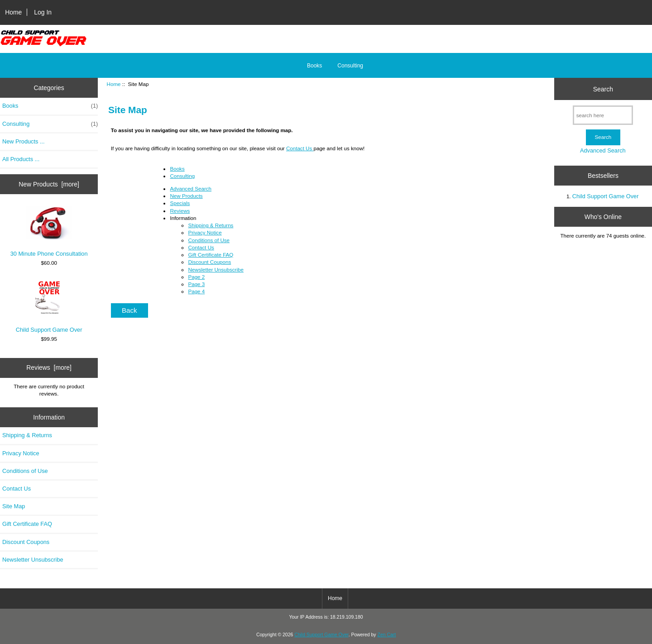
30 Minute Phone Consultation (49, 232)
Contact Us (17, 489)
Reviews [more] (49, 367)
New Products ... (24, 141)
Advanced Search (191, 188)
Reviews (180, 211)
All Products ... (21, 159)
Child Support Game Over (49, 306)
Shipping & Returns (27, 435)
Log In (43, 12)
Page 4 (196, 291)
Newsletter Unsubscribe (33, 560)
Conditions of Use (25, 471)
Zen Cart (387, 635)
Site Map (14, 506)
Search (603, 89)
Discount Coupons (26, 542)
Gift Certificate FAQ (27, 524)
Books (314, 66)
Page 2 (196, 277)
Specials (180, 203)
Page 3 (196, 284)
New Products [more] (49, 184)
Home (13, 12)
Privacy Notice (21, 453)
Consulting (350, 66)
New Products (186, 196)
